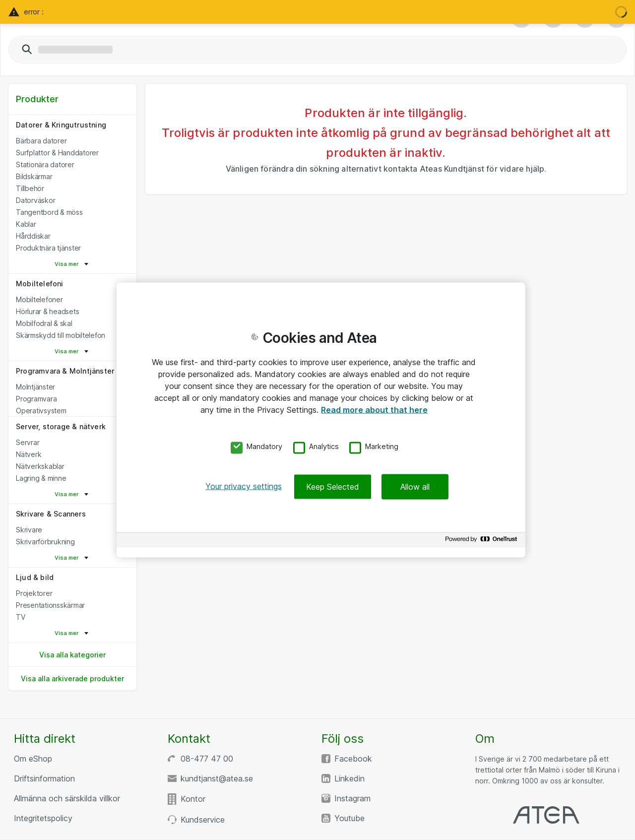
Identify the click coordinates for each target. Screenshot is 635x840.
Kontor (193, 799)
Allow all (415, 487)
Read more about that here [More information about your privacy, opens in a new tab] (374, 409)
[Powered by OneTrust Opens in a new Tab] (483, 542)
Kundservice (203, 820)
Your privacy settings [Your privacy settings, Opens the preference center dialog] (244, 486)
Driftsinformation (44, 778)
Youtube (349, 818)
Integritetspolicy (43, 818)
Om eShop (33, 759)
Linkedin (349, 778)
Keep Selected (333, 487)
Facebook (353, 759)
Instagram (352, 798)
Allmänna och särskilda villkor (67, 798)
